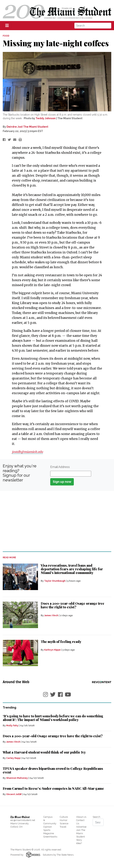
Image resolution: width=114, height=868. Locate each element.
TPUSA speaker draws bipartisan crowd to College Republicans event (53, 770)
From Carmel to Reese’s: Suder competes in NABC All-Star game (53, 788)
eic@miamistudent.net (23, 820)
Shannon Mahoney (17, 778)
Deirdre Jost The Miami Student (27, 127)
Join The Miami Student (81, 833)
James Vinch (51, 615)
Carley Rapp (13, 758)
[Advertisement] (57, 521)
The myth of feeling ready (61, 642)
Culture (64, 817)
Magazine (49, 833)
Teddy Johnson (46, 118)
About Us (81, 817)
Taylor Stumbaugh (55, 581)
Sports (47, 830)
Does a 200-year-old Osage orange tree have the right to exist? (73, 605)
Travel (63, 827)
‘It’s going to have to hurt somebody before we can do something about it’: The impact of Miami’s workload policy (53, 718)
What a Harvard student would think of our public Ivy (44, 752)
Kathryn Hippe (52, 650)
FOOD (6, 36)
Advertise (81, 827)
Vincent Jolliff (14, 794)
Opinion (48, 827)
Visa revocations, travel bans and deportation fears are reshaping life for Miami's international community (72, 569)
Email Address (60, 467)
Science (64, 823)
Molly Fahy (12, 726)
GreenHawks (50, 837)
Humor (64, 820)
